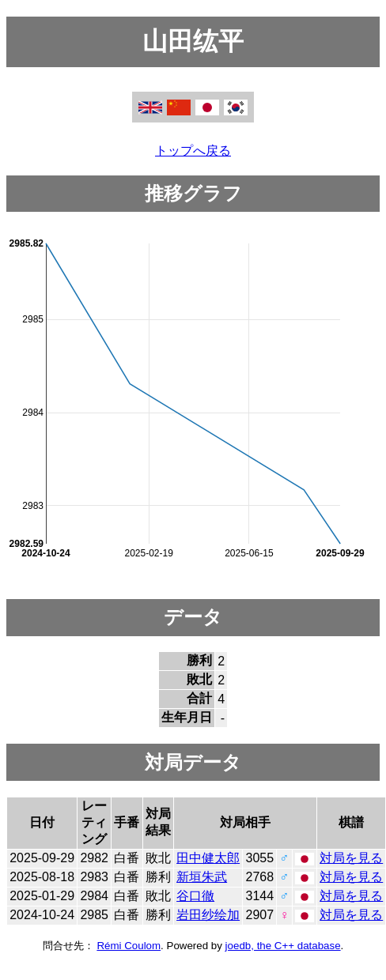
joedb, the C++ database (283, 946)
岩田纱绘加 (208, 915)
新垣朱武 (202, 877)
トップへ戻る (193, 151)
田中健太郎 (208, 858)
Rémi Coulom (129, 946)
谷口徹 (195, 896)
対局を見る (351, 858)
